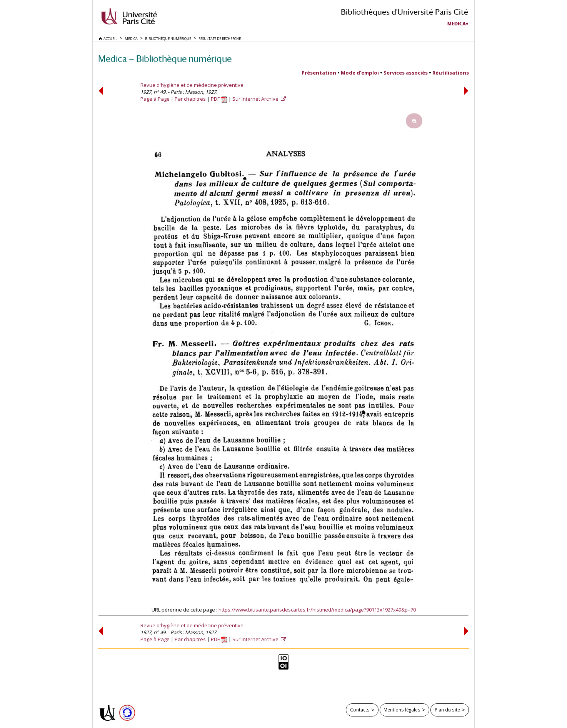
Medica (457, 24)
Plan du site (447, 710)
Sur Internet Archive (256, 99)
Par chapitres (190, 99)
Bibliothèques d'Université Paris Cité (404, 12)
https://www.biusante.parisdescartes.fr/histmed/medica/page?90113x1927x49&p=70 (317, 610)
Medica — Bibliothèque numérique (165, 59)
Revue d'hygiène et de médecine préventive (192, 85)
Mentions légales (402, 710)
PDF (219, 99)
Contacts (360, 710)
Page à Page (155, 99)
